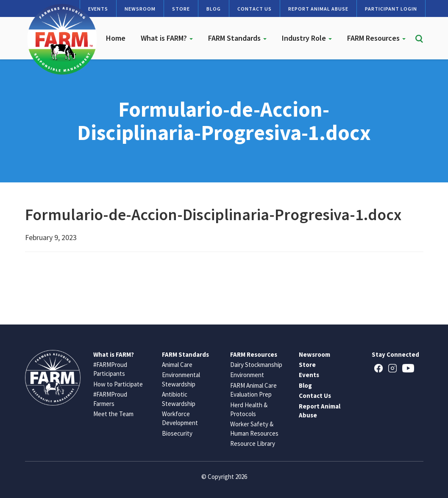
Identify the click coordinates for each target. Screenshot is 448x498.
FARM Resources (376, 38)
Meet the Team (113, 414)
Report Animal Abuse (318, 9)
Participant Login (391, 9)
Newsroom (140, 9)
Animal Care (177, 365)
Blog (214, 9)
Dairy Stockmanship (256, 365)
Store (181, 9)
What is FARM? (167, 38)
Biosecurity (177, 433)
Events (309, 375)
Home (116, 38)
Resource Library (253, 443)
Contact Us (255, 9)
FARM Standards (237, 38)
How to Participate (118, 384)
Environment (247, 375)
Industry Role (307, 38)
